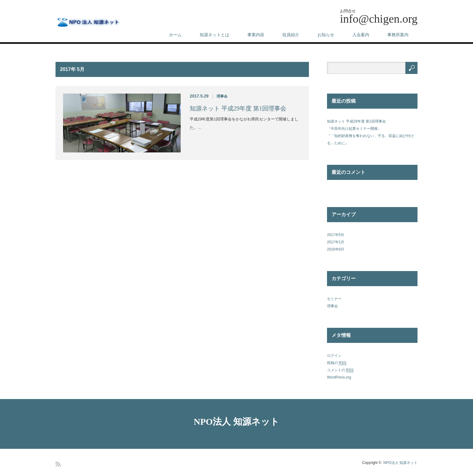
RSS (58, 464)
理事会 (222, 96)
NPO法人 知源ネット (237, 422)
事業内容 (256, 35)
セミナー (334, 299)
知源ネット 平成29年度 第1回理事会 (238, 108)
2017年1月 (336, 242)
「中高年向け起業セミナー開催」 (354, 129)
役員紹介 (291, 35)
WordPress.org (339, 377)
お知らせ (326, 35)
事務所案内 (398, 35)
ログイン (334, 356)
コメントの (340, 370)
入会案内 (361, 35)
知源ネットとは (214, 35)
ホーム (175, 35)
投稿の (337, 363)
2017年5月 (336, 235)
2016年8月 (336, 249)
